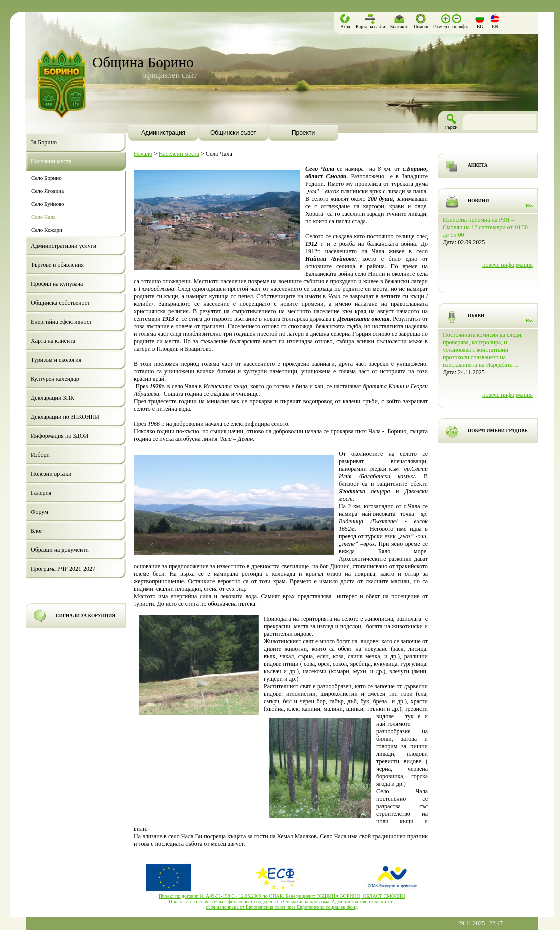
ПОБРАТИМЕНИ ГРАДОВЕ (498, 431)
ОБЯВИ (476, 316)
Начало (143, 154)
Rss (529, 206)
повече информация (507, 265)
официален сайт (170, 75)
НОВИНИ (478, 201)
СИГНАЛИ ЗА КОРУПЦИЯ (86, 616)
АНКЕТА (477, 165)
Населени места (179, 154)
